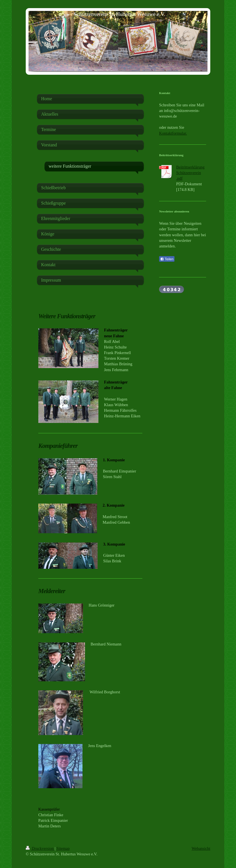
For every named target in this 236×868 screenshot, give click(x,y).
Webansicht (201, 848)
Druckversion (40, 848)
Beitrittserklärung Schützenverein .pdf (190, 173)
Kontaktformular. (173, 133)
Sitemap (63, 848)
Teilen (167, 259)
